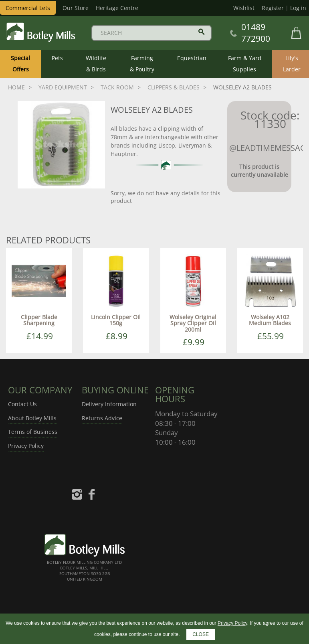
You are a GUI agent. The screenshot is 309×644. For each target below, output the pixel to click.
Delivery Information (109, 404)
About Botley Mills (32, 418)
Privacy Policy (26, 446)
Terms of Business (33, 432)
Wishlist (244, 8)
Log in (298, 8)
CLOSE (201, 634)
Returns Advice (102, 418)
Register (273, 8)
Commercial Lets (28, 8)
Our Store (76, 8)
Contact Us (22, 404)
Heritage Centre (117, 8)
